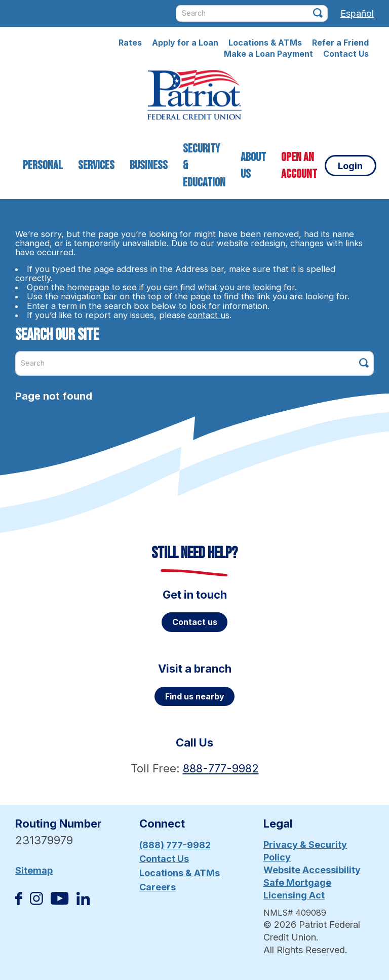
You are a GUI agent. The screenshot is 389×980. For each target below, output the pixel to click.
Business (149, 165)
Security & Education (204, 166)
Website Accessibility (312, 870)
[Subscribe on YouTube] (60, 902)
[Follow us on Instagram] (36, 902)
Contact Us (346, 54)
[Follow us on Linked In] (83, 902)
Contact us (195, 622)
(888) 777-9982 (175, 845)
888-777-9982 (221, 768)
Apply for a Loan (185, 43)
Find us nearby (195, 696)
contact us (209, 315)
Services (96, 165)
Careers (158, 887)
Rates (130, 43)
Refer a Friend (340, 43)
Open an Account (299, 166)
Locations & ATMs (265, 43)
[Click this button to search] (318, 13)
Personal (43, 165)
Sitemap (34, 870)
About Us (253, 166)
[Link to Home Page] (194, 96)
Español (357, 13)
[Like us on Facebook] (19, 902)
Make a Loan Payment (268, 54)
